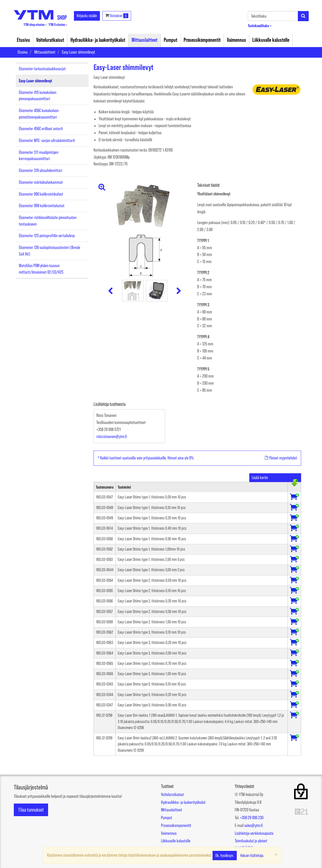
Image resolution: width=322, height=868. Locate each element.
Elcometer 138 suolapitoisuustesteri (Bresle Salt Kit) (50, 251)
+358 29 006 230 (252, 818)
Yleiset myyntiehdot (281, 458)
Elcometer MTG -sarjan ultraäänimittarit (47, 140)
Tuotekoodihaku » (260, 26)
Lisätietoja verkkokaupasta (254, 833)
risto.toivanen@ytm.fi (112, 437)
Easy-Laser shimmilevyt (78, 52)
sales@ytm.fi (254, 825)
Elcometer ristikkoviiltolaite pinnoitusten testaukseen (48, 221)
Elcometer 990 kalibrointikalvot (41, 194)
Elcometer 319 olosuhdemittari (41, 170)
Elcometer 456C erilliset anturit (41, 129)
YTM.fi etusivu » (58, 25)
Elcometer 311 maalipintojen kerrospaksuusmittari (39, 156)
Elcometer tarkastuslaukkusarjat (42, 69)
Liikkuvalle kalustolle (271, 40)
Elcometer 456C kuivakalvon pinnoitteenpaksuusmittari (39, 114)
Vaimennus (236, 40)
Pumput (171, 40)
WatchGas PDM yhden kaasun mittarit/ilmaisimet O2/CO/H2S (41, 269)
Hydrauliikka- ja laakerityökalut (98, 40)
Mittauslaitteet (145, 40)
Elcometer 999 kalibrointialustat (42, 206)
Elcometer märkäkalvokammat (41, 182)
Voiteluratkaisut (50, 40)
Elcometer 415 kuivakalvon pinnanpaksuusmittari (38, 96)
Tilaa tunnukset (31, 810)
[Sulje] (276, 854)
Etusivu (23, 40)
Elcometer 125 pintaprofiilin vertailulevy (47, 236)
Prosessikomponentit (202, 40)
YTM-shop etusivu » (35, 25)
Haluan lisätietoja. (252, 856)
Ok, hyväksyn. (225, 856)
